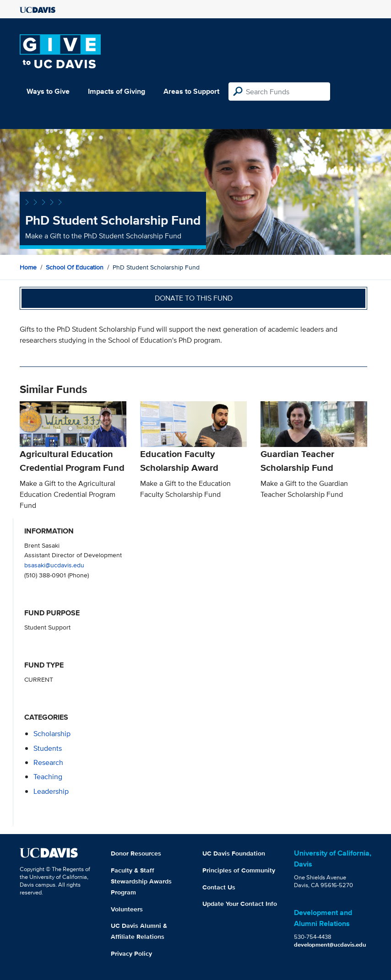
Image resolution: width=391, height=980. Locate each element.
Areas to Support (191, 91)
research (48, 762)
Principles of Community (239, 870)
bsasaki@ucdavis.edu (54, 565)
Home (28, 267)
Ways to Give (48, 91)
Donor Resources (136, 853)
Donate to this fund (194, 298)
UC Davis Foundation (234, 853)
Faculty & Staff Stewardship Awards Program (141, 881)
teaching (48, 777)
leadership (51, 791)
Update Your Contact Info (240, 904)
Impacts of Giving (117, 91)
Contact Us (219, 887)
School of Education (75, 267)
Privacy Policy (131, 953)
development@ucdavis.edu (330, 945)
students (48, 748)
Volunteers (127, 909)
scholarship (52, 734)
